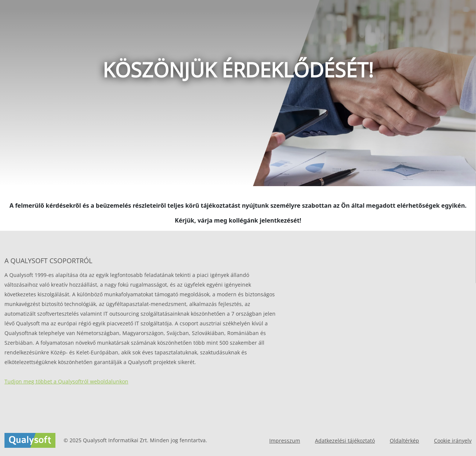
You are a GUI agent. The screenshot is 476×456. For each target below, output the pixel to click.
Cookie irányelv (453, 441)
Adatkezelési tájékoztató (345, 441)
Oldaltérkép (404, 441)
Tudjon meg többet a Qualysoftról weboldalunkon (66, 381)
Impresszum (285, 441)
